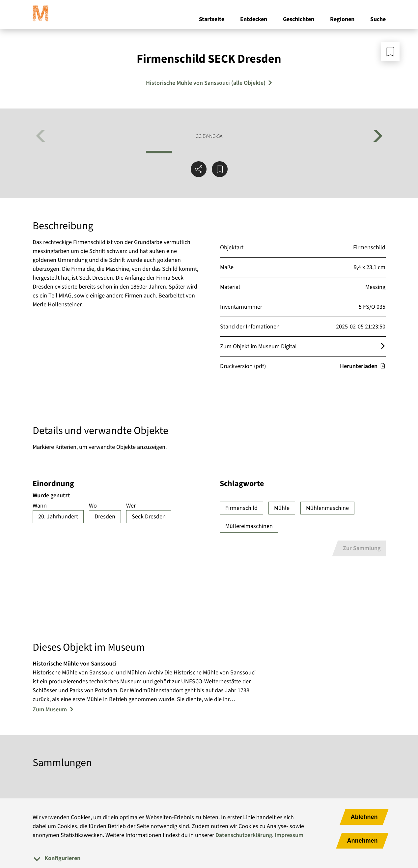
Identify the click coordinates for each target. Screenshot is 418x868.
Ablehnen (364, 817)
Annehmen (362, 841)
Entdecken (254, 19)
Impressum (289, 835)
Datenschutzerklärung (244, 835)
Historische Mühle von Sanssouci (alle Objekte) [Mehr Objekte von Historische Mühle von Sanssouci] (206, 83)
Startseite (212, 19)
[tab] (209, 858)
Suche (378, 19)
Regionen (342, 19)
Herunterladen (363, 366)
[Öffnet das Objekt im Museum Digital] (383, 346)
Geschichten (299, 19)
